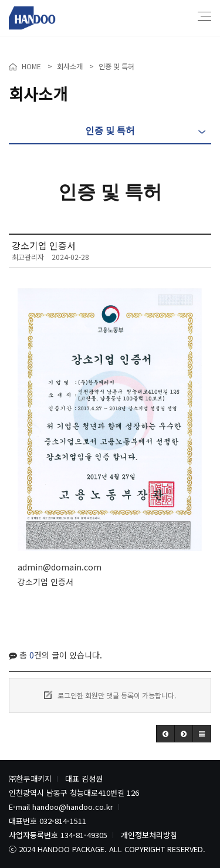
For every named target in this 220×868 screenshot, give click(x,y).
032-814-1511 (63, 821)
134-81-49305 (84, 835)
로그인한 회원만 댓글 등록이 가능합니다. (110, 695)
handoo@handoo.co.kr (73, 807)
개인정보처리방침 (149, 835)
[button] (165, 734)
